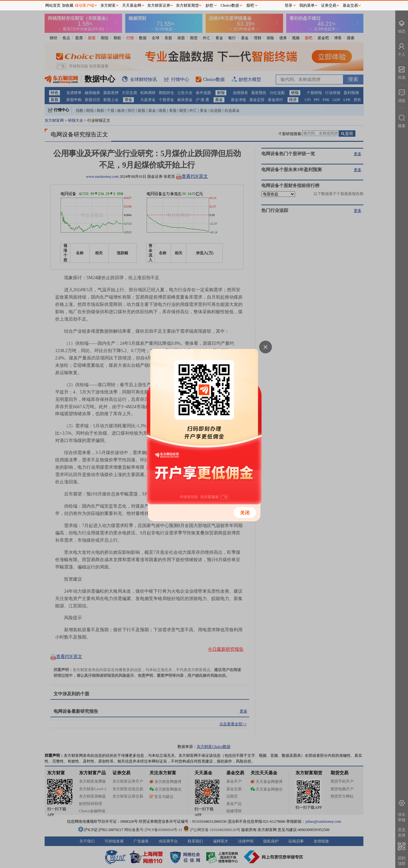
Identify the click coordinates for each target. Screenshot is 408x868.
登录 (288, 5)
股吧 (250, 5)
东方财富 (108, 5)
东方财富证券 (159, 5)
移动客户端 (84, 5)
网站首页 (53, 5)
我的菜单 (307, 5)
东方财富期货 (187, 5)
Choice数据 (230, 5)
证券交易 (329, 5)
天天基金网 (132, 5)
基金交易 (350, 5)
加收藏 (68, 5)
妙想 (209, 5)
